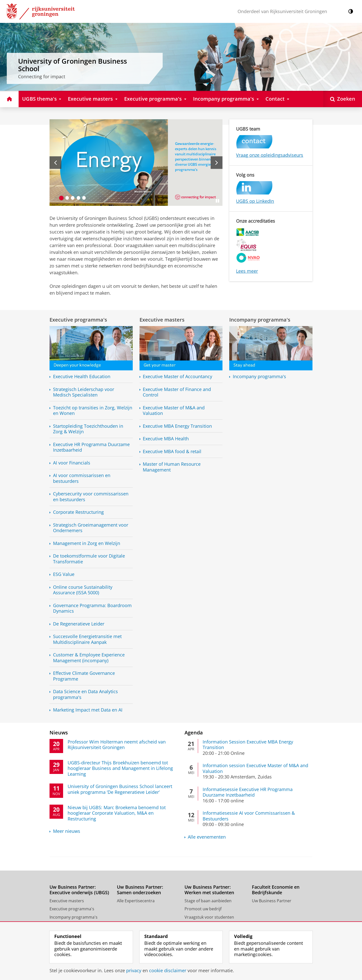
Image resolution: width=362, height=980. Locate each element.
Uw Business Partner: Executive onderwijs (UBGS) (79, 890)
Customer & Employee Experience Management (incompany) (89, 658)
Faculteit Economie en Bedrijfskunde (276, 890)
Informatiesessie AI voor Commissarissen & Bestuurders (249, 816)
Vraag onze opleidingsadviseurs (270, 155)
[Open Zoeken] (343, 99)
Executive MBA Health (166, 439)
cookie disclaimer (168, 970)
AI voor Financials (72, 463)
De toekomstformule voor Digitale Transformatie (89, 559)
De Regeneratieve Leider (79, 624)
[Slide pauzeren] (217, 201)
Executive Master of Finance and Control (177, 392)
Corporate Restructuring (78, 512)
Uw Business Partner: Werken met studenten (209, 890)
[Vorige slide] (55, 163)
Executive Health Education (82, 377)
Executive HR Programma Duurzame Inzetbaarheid (91, 447)
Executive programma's (78, 320)
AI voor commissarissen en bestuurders (82, 478)
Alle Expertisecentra (136, 901)
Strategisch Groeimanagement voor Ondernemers (91, 528)
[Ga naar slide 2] (67, 198)
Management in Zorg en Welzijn (87, 543)
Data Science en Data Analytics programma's (85, 694)
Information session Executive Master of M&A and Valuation (255, 768)
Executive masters (162, 320)
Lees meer (247, 271)
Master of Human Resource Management (172, 467)
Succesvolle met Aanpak (87, 639)
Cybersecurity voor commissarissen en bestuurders (91, 497)
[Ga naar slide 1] (61, 198)
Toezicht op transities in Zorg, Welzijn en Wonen (93, 410)
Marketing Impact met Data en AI (88, 710)
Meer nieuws (67, 831)
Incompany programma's (260, 320)
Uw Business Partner (272, 901)
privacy (134, 970)
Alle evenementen (207, 837)
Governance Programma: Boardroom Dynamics (92, 608)
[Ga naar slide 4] (79, 198)
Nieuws (59, 732)
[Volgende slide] (217, 163)
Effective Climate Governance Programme (84, 676)
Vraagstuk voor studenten (209, 917)
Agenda (194, 732)
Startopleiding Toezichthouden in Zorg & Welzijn (88, 429)
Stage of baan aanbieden (208, 901)
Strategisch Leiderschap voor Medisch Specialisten (84, 392)
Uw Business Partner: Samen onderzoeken (140, 890)
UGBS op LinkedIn (255, 201)
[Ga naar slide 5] (84, 198)
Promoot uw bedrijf (203, 909)
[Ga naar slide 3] (73, 198)
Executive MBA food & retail (172, 452)
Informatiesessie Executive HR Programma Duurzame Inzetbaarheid (248, 792)
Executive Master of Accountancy (177, 377)
